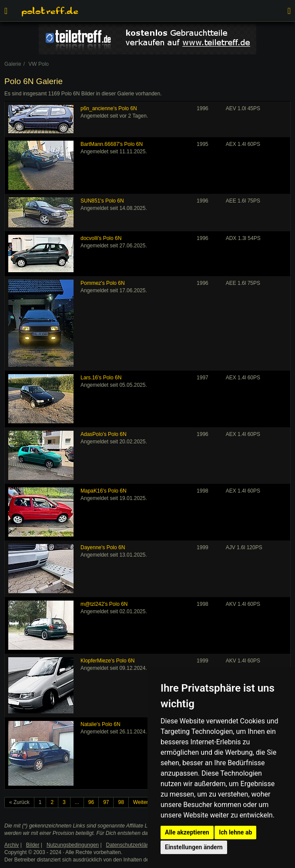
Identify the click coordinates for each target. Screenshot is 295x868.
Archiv (12, 845)
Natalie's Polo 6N (101, 724)
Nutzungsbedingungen (73, 845)
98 (121, 802)
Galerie (13, 64)
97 (106, 802)
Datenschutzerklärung (132, 845)
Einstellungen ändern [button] (194, 847)
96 (91, 802)
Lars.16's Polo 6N (101, 378)
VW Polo (39, 64)
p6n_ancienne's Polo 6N (109, 108)
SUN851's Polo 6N (102, 201)
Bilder (33, 845)
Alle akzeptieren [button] (187, 832)
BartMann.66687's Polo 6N (112, 144)
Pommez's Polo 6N (103, 283)
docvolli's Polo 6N (101, 238)
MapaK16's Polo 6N (104, 491)
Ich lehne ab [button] (235, 832)
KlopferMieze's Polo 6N (107, 661)
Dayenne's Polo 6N (103, 547)
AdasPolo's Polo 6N (104, 434)
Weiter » (143, 802)
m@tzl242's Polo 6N (104, 604)
